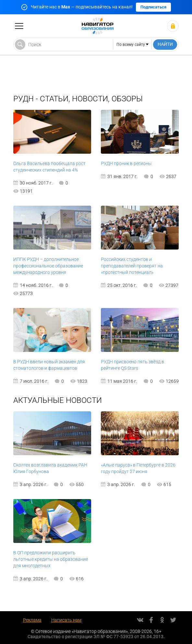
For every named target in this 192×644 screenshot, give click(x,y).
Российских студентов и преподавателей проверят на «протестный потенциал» (132, 266)
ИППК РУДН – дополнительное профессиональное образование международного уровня (48, 266)
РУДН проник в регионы (126, 163)
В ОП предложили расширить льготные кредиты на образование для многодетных (51, 559)
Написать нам (66, 620)
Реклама (32, 620)
